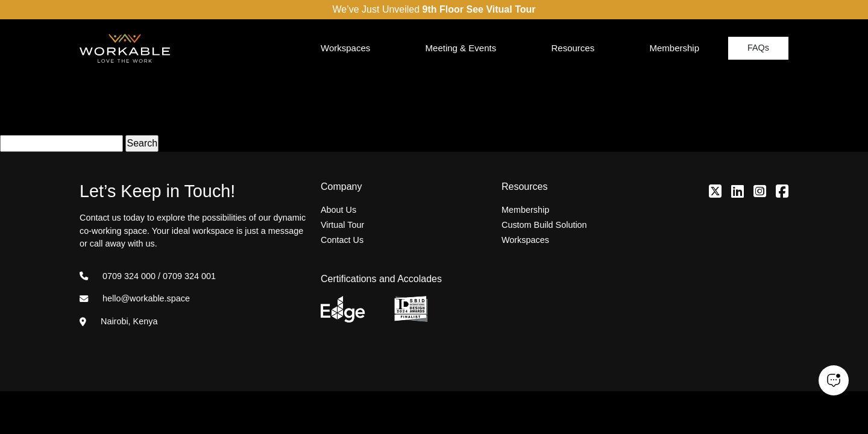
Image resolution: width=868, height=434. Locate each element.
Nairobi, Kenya (118, 321)
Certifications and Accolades (381, 279)
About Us (338, 210)
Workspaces (345, 48)
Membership (674, 48)
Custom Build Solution (544, 225)
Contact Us (342, 240)
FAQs (758, 48)
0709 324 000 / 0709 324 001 (148, 276)
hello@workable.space (135, 298)
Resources (573, 48)
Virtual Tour (342, 225)
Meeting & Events (461, 48)
